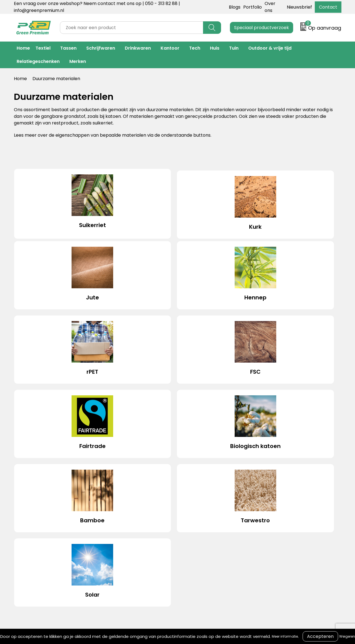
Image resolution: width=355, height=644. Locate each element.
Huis (215, 48)
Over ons (184, 499)
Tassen (68, 48)
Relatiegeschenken (38, 61)
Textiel (43, 48)
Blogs (235, 7)
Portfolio (253, 7)
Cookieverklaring (266, 499)
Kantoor (170, 48)
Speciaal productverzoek (262, 28)
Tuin (234, 48)
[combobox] (132, 28)
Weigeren (347, 636)
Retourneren (188, 507)
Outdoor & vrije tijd (270, 48)
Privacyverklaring (267, 507)
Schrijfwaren (101, 48)
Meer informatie (285, 636)
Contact (328, 7)
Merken (78, 61)
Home (23, 48)
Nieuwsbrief (299, 7)
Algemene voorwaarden (274, 491)
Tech (195, 48)
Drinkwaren (138, 48)
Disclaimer (259, 516)
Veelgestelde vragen (197, 516)
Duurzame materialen (124, 516)
